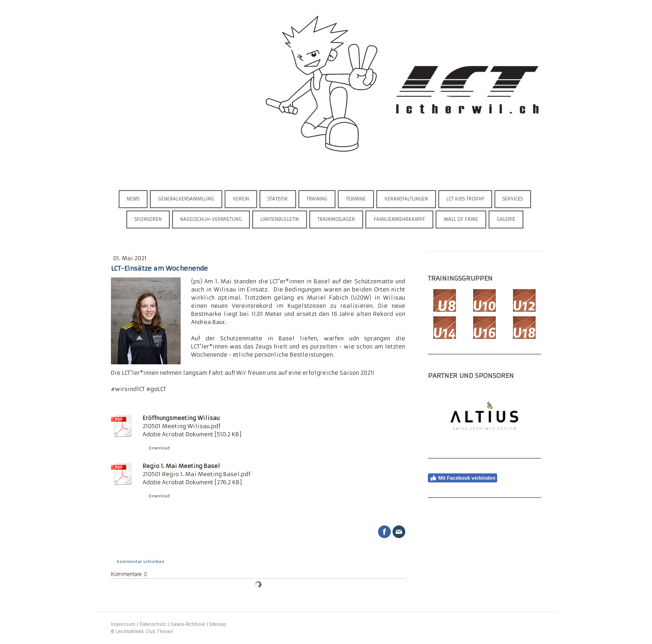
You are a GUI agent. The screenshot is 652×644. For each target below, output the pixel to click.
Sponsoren (148, 219)
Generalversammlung (186, 199)
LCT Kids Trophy (465, 199)
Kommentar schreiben (141, 562)
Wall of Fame (461, 219)
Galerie (506, 219)
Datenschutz (153, 624)
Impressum (123, 624)
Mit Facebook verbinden (463, 478)
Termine (356, 199)
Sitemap (218, 624)
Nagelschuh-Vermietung (211, 219)
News (133, 199)
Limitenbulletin (280, 219)
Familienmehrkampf (399, 219)
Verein (241, 199)
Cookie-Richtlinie (188, 624)
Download (159, 448)
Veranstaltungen (406, 199)
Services (513, 199)
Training (317, 199)
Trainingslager (336, 219)
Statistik (278, 199)
